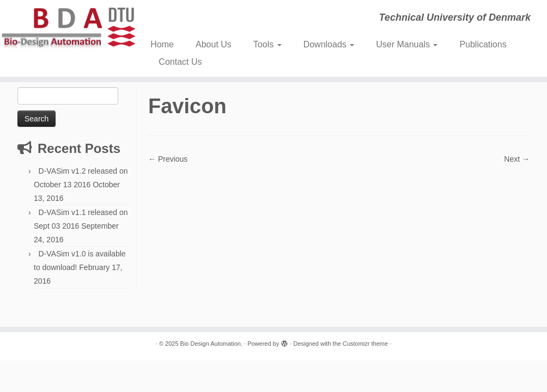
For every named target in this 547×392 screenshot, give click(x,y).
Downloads (329, 44)
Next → (517, 159)
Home (162, 44)
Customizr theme (365, 344)
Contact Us (180, 62)
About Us (214, 44)
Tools (268, 44)
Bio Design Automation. (211, 344)
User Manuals (407, 44)
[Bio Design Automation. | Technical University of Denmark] (64, 28)
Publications (483, 44)
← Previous (168, 159)
